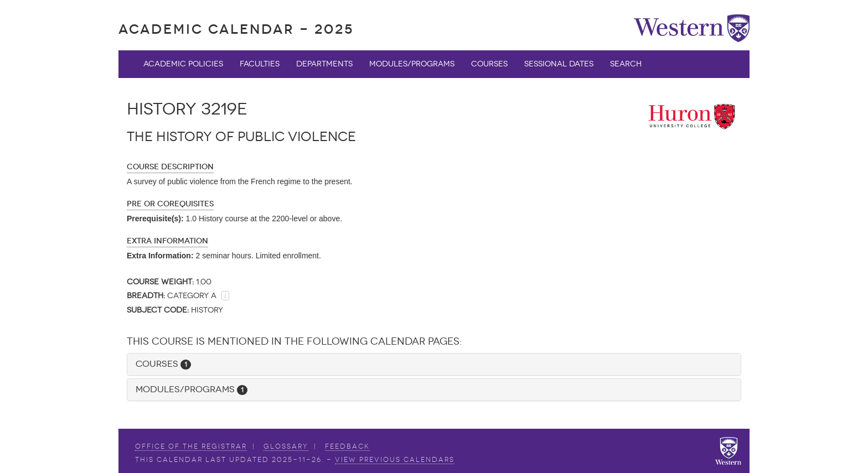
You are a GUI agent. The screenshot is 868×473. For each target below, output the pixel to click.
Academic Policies (183, 64)
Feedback (347, 446)
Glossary (286, 446)
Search (626, 64)
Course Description (170, 167)
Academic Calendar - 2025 (236, 29)
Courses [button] (163, 364)
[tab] (434, 364)
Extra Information (167, 241)
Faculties (260, 64)
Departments (324, 64)
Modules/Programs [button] (192, 389)
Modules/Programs (412, 64)
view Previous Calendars (395, 460)
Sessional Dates (559, 64)
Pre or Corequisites (170, 204)
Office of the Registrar (191, 446)
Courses (489, 64)
